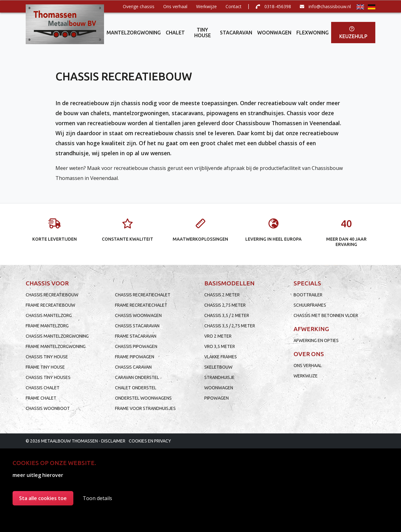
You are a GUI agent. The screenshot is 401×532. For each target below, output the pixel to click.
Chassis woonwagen (138, 315)
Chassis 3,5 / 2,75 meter (230, 326)
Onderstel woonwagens (143, 398)
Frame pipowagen (135, 357)
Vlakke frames (221, 357)
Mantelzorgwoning (134, 33)
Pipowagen (216, 398)
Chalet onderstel (136, 388)
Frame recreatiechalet (141, 305)
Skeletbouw (218, 367)
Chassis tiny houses (48, 377)
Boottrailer (308, 295)
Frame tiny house (45, 367)
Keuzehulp (353, 33)
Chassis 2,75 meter (225, 305)
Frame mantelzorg (47, 326)
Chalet (175, 33)
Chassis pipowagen (136, 346)
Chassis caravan (133, 367)
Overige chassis (139, 6)
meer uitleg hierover (38, 475)
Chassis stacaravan (137, 326)
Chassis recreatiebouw (52, 295)
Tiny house (203, 33)
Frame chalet (41, 398)
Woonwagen (274, 33)
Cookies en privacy (150, 441)
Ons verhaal (175, 6)
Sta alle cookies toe (43, 498)
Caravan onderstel (137, 377)
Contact (234, 6)
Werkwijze (206, 6)
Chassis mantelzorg (49, 315)
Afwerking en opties (316, 340)
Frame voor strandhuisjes (145, 408)
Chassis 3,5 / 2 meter (227, 315)
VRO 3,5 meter (220, 346)
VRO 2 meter (218, 336)
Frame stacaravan (136, 336)
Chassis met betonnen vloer (326, 315)
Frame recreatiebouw (50, 305)
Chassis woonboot (48, 408)
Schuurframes (310, 305)
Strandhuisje (219, 377)
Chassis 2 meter (222, 295)
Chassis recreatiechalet (143, 295)
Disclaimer (113, 441)
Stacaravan (236, 33)
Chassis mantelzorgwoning (57, 336)
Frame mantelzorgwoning (56, 346)
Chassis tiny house (47, 357)
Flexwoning (312, 33)
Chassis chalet (43, 388)
